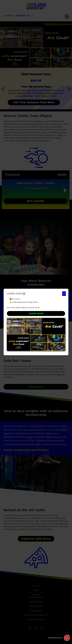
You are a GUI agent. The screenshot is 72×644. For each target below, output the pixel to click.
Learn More (36, 314)
